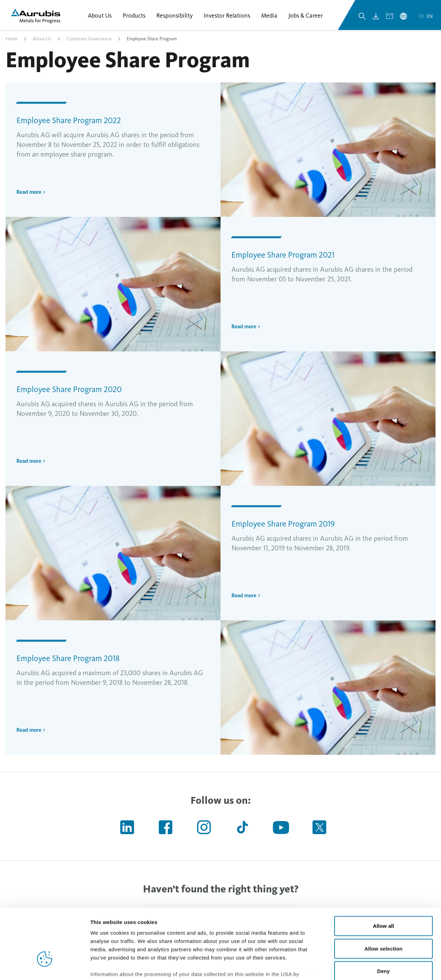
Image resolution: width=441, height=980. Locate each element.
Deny (383, 920)
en (430, 17)
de (422, 17)
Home (12, 39)
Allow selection (384, 897)
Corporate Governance (89, 39)
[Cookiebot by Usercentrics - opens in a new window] (45, 967)
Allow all (383, 875)
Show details (362, 966)
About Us (42, 39)
